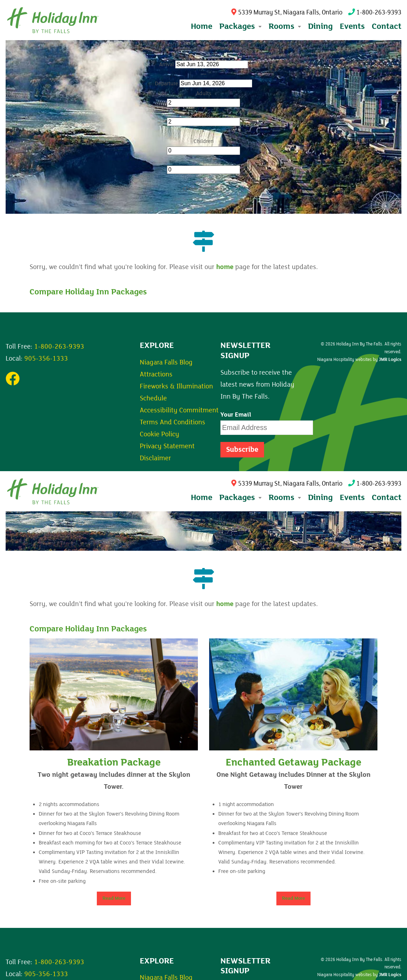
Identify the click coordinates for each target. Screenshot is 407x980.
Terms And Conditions (173, 422)
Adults (204, 93)
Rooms (285, 497)
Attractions (156, 374)
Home (202, 26)
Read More (114, 898)
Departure (167, 83)
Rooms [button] (285, 26)
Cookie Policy (159, 434)
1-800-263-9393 (375, 13)
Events (352, 26)
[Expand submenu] (259, 26)
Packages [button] (240, 26)
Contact (387, 26)
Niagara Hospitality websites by (359, 360)
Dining (320, 26)
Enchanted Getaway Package (293, 762)
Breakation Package (114, 762)
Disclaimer (155, 458)
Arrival (167, 64)
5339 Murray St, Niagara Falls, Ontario (287, 13)
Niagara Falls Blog (166, 362)
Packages (240, 497)
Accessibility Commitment (179, 410)
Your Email (236, 415)
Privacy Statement (167, 446)
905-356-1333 (46, 358)
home (225, 267)
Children (204, 141)
